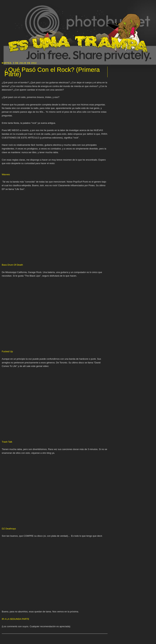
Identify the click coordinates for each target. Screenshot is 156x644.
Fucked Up (7, 351)
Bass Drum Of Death (12, 265)
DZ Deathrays (9, 529)
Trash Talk (7, 442)
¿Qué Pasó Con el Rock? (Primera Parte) (52, 72)
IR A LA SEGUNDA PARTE (16, 619)
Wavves (6, 174)
